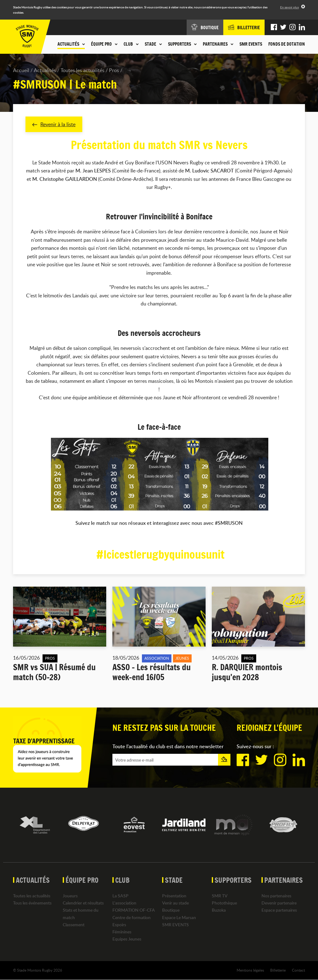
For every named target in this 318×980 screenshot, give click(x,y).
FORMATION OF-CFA (134, 910)
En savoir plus (289, 7)
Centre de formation (132, 917)
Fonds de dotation (287, 44)
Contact (298, 970)
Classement (74, 925)
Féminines (122, 932)
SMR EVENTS (251, 44)
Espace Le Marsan (179, 917)
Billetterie (278, 970)
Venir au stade (175, 903)
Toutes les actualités (82, 70)
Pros (114, 70)
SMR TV (220, 896)
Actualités (45, 70)
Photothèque (224, 903)
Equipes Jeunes (127, 939)
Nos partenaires (276, 896)
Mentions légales (250, 970)
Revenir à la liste (54, 124)
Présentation (174, 896)
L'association (124, 903)
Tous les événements (32, 903)
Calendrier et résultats (83, 903)
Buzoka (219, 910)
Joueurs (70, 896)
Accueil (21, 70)
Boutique (171, 910)
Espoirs (119, 925)
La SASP (120, 896)
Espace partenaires (279, 910)
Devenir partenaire (279, 903)
